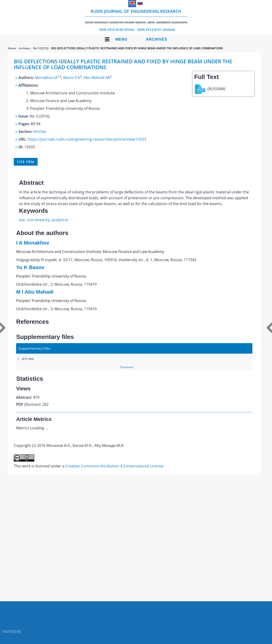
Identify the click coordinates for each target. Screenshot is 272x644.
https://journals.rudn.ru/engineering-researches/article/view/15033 (87, 139)
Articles (40, 132)
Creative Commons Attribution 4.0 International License (114, 466)
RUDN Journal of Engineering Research (136, 16)
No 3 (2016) (41, 48)
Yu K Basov (30, 267)
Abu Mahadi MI (97, 78)
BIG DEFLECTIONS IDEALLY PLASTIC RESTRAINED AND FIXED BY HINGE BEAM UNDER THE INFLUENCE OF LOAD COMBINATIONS (137, 48)
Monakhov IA (46, 78)
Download (127, 367)
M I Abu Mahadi (35, 292)
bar (22, 220)
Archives (157, 39)
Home (12, 48)
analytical (60, 220)
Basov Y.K (72, 78)
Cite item (26, 162)
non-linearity (38, 220)
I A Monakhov (33, 243)
